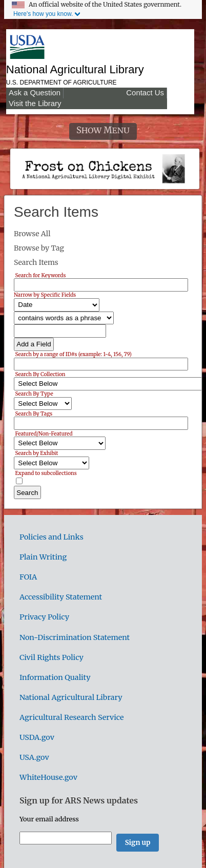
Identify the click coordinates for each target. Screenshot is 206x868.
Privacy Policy (44, 617)
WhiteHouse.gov (48, 777)
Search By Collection (40, 374)
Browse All (32, 234)
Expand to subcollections (46, 473)
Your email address (49, 819)
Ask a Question (35, 93)
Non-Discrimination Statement (75, 637)
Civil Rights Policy (51, 657)
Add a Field (34, 344)
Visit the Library (35, 104)
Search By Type (34, 394)
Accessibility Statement (61, 597)
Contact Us (145, 93)
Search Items (36, 262)
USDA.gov (37, 737)
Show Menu (103, 130)
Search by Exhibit (36, 453)
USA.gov (34, 757)
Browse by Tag (39, 248)
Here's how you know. (43, 14)
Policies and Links (51, 537)
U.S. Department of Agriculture (61, 82)
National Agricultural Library (75, 69)
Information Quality (55, 677)
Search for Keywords (40, 275)
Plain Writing (43, 557)
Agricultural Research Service (72, 717)
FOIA (28, 577)
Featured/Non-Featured (44, 433)
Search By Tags (34, 413)
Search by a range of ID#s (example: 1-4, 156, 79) (73, 354)
